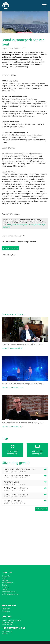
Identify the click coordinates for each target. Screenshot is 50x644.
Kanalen (5, 634)
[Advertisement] (25, 284)
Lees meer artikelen (10, 248)
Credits (4, 585)
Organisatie (6, 576)
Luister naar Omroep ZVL (13, 450)
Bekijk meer (42, 509)
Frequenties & (7, 631)
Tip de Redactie (7, 622)
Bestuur (5, 578)
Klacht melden (7, 625)
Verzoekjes (6, 611)
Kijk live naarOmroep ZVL (38, 450)
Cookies (5, 589)
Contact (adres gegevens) (11, 620)
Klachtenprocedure (9, 592)
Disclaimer (6, 587)
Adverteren (6, 609)
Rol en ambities (7, 583)
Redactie (5, 580)
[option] (25, 21)
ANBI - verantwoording (10, 594)
